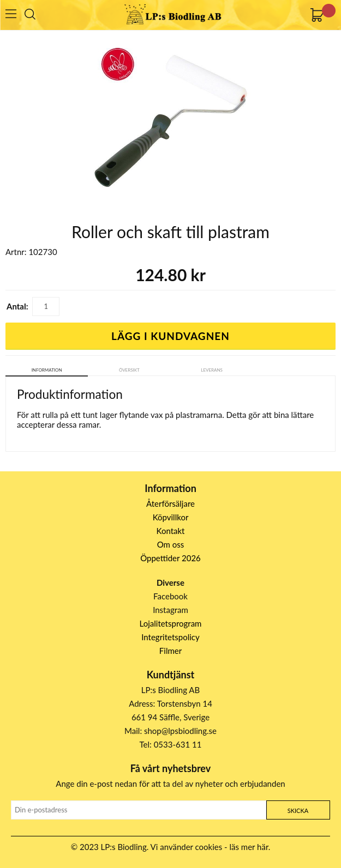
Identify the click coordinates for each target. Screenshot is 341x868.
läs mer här (249, 847)
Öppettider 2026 (170, 558)
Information (47, 370)
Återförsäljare (170, 503)
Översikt (129, 370)
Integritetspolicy (170, 637)
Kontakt (171, 531)
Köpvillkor (171, 517)
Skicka (298, 811)
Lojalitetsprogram (171, 623)
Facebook (170, 596)
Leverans (212, 370)
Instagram (170, 610)
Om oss (171, 544)
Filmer (170, 651)
